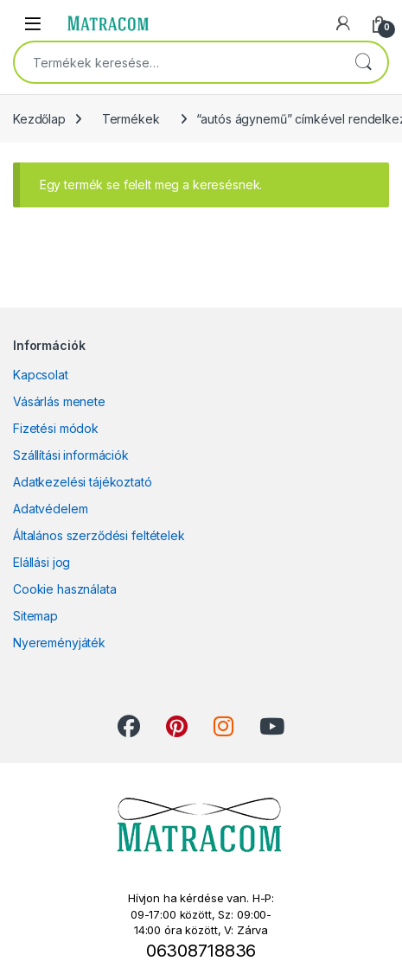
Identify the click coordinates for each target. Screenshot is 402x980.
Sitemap (35, 616)
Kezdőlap (39, 119)
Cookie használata (65, 589)
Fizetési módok (56, 428)
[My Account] (343, 23)
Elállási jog (41, 562)
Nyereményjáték (59, 643)
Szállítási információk (71, 455)
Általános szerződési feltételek (99, 535)
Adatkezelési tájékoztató (83, 482)
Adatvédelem (50, 509)
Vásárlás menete (59, 401)
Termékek (131, 119)
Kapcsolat (41, 375)
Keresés (363, 62)
